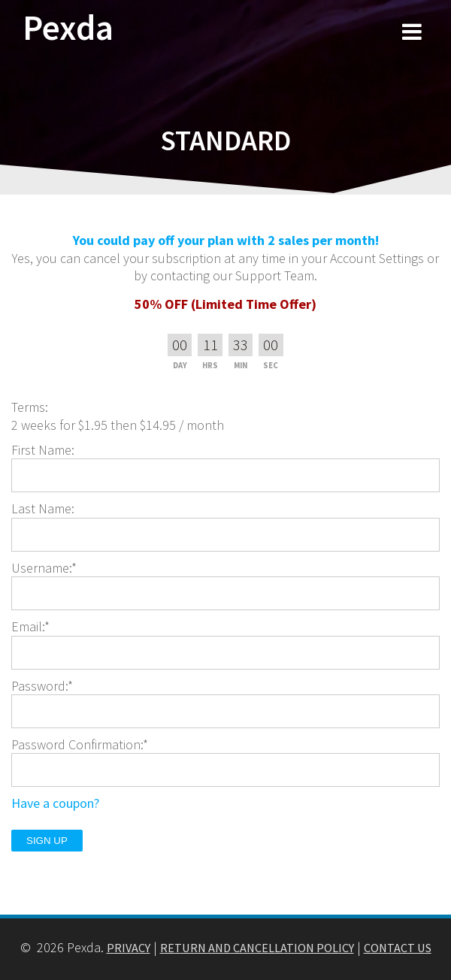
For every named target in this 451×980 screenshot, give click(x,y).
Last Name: (43, 508)
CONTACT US (398, 948)
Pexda (68, 28)
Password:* (42, 686)
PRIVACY (129, 948)
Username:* (44, 568)
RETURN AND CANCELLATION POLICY (257, 948)
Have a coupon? (55, 803)
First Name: (43, 450)
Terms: (30, 407)
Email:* (30, 626)
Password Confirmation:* (80, 744)
